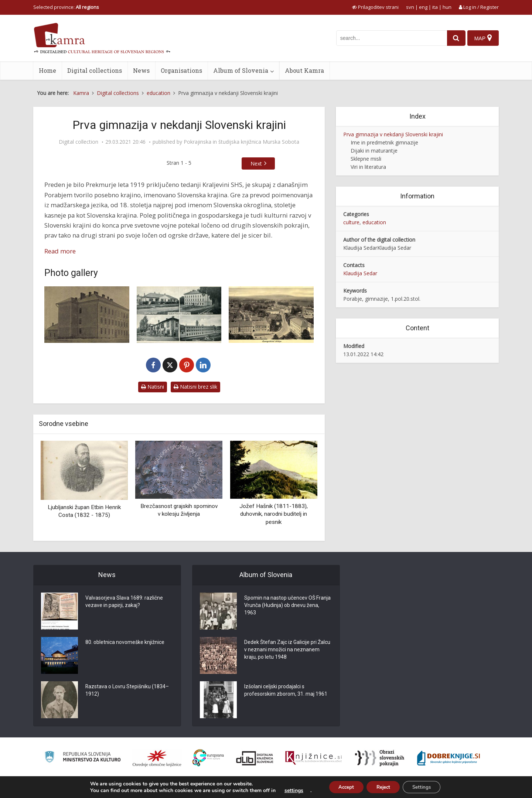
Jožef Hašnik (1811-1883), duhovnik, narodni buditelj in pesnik (274, 514)
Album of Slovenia (241, 70)
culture (351, 222)
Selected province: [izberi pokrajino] (66, 7)
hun (447, 7)
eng (423, 7)
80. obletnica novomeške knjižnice (125, 642)
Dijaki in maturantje (374, 151)
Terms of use (447, 788)
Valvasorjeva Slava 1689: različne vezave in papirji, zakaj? (124, 602)
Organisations (181, 70)
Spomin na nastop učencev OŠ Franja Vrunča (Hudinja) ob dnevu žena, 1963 (287, 606)
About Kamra (304, 70)
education (374, 222)
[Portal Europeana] (208, 758)
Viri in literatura (368, 167)
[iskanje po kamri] (389, 38)
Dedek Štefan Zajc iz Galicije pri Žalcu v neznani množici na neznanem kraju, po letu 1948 (287, 650)
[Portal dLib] (255, 758)
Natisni (153, 387)
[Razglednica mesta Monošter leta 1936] (179, 315)
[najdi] (454, 38)
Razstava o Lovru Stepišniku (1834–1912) (127, 690)
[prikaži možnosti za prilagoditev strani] (375, 7)
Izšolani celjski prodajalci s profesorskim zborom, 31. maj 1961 (286, 690)
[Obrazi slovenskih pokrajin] (380, 758)
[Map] (483, 38)
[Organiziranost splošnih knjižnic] (157, 758)
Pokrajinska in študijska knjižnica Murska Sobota (241, 142)
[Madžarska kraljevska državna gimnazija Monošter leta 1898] (87, 315)
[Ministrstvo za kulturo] (83, 758)
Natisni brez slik (195, 387)
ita (435, 7)
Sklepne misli (366, 159)
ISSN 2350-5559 (482, 788)
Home (47, 70)
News (141, 70)
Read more (60, 251)
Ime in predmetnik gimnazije (384, 142)
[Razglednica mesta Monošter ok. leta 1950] (271, 315)
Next (256, 163)
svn (410, 7)
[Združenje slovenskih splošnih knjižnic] (313, 758)
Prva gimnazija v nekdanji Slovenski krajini (393, 134)
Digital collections (95, 70)
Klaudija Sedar (360, 273)
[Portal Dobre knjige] (449, 758)
